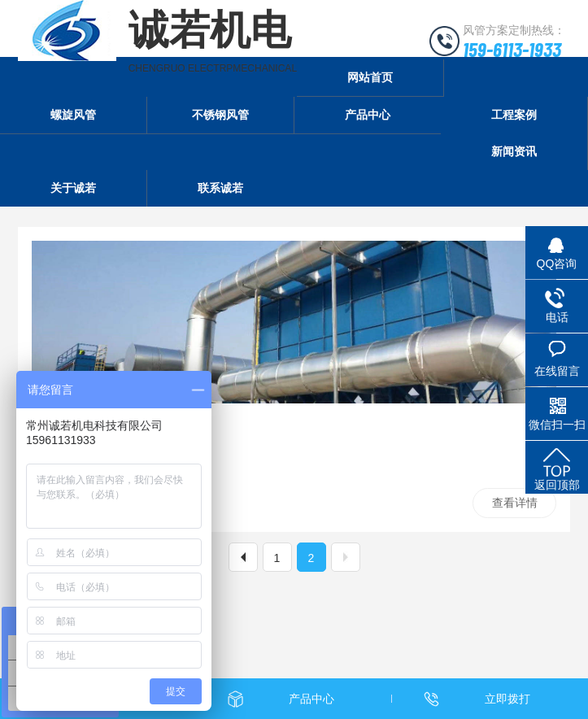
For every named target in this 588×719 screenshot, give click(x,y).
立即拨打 (507, 699)
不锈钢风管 (220, 115)
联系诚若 (220, 188)
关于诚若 (73, 188)
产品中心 (368, 115)
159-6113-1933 (512, 49)
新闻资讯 (514, 151)
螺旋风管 (73, 115)
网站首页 (370, 77)
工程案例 (514, 115)
